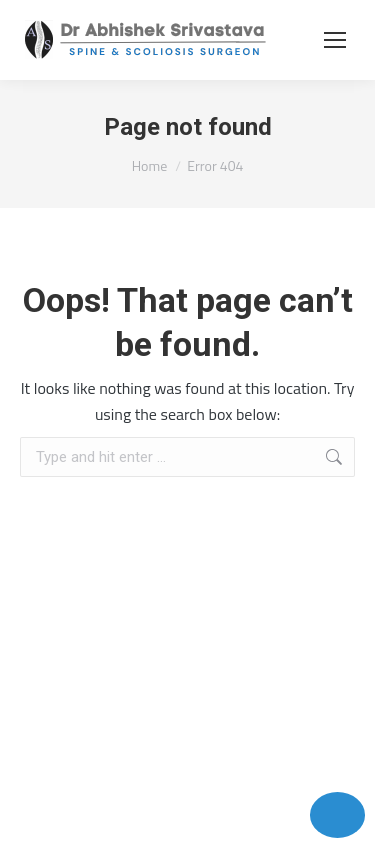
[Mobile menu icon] (335, 40)
